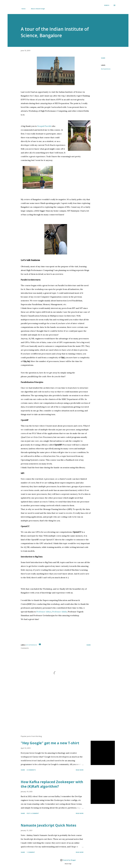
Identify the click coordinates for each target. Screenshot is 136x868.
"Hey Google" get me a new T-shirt (50, 743)
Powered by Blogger (68, 860)
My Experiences (106, 69)
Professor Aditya (44, 612)
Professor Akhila (60, 612)
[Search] (107, 5)
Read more (80, 770)
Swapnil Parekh (44, 126)
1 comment (31, 852)
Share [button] (103, 58)
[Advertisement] (53, 712)
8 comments (31, 770)
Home (22, 9)
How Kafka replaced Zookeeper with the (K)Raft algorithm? (52, 784)
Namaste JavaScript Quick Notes (48, 825)
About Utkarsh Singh (37, 9)
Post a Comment (33, 813)
